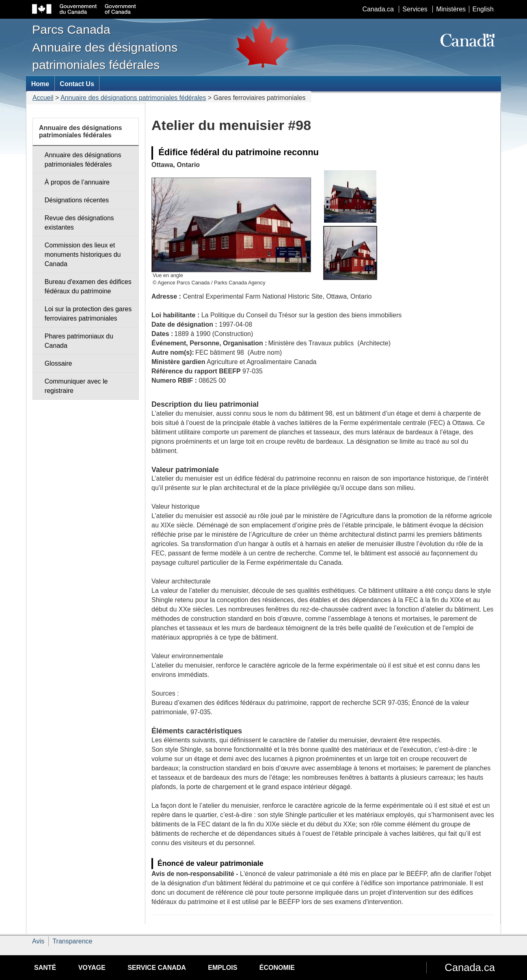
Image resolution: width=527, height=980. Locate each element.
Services (415, 9)
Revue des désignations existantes (79, 223)
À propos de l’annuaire (77, 182)
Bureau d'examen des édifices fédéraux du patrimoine (88, 286)
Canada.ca (378, 9)
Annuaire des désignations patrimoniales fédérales (133, 98)
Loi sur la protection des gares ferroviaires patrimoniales (88, 314)
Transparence (72, 941)
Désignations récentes (77, 200)
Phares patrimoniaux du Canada (79, 341)
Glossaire (58, 363)
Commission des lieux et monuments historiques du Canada (83, 255)
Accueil (43, 98)
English (483, 9)
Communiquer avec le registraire (76, 386)
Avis (38, 941)
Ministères (451, 9)
